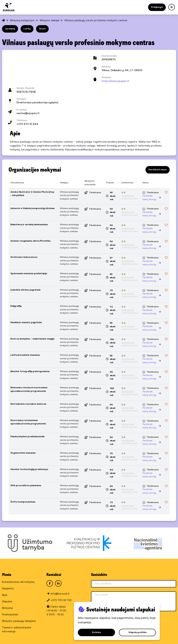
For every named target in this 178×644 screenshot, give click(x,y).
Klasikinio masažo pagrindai (26, 322)
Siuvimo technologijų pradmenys (29, 469)
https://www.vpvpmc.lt (115, 81)
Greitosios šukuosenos (24, 257)
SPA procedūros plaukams (26, 486)
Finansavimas (10, 615)
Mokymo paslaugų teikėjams (19, 621)
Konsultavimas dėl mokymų (18, 582)
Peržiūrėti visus (158, 170)
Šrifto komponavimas (23, 502)
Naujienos (8, 589)
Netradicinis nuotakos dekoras (28, 404)
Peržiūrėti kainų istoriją (152, 198)
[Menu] (172, 7)
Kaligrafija (16, 306)
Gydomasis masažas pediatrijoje (29, 274)
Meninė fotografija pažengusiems (30, 371)
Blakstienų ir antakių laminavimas (29, 225)
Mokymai (7, 608)
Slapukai (7, 602)
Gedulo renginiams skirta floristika (30, 241)
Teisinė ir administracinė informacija (17, 630)
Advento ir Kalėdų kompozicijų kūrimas (33, 208)
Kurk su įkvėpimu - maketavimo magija (32, 339)
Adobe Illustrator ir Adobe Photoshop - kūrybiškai (32, 194)
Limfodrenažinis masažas (25, 355)
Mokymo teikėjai (50, 21)
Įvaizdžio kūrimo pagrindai (25, 290)
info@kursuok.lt (60, 594)
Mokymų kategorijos (23, 21)
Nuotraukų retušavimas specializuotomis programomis (28, 422)
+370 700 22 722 (61, 600)
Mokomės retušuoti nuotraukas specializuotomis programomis (29, 389)
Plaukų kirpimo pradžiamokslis (27, 437)
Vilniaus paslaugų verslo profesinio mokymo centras (96, 21)
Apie (5, 595)
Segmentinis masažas (23, 453)
